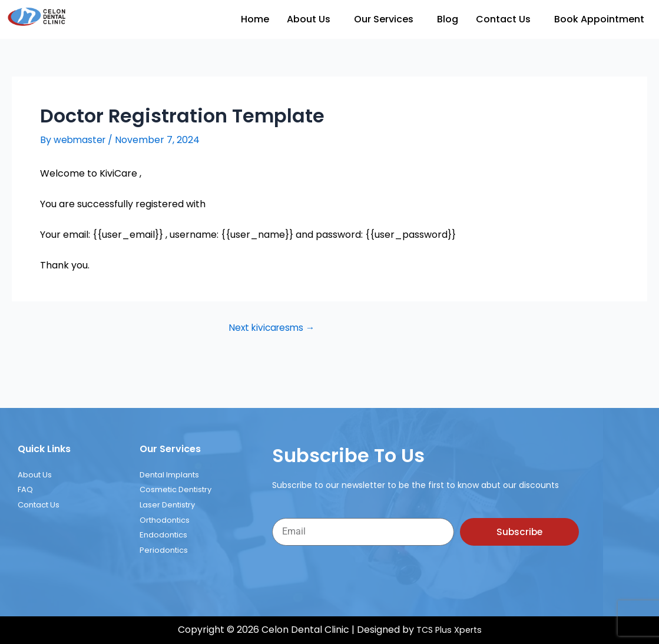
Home (255, 19)
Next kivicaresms (269, 328)
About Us (309, 19)
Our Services (384, 19)
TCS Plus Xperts (449, 630)
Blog (448, 19)
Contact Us (503, 19)
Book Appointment (599, 19)
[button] (312, 19)
